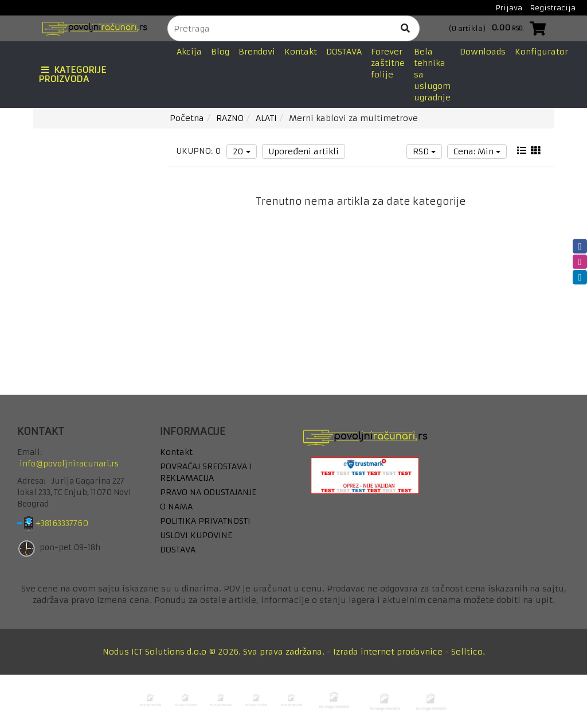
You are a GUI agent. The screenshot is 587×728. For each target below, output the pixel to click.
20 (242, 151)
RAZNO (230, 118)
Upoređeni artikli (304, 151)
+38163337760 (71, 524)
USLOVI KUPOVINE (196, 535)
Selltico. (468, 652)
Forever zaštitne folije (388, 63)
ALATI (266, 118)
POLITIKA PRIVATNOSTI (205, 521)
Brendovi (257, 52)
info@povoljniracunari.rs (69, 464)
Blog (220, 52)
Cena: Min (477, 151)
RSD (424, 151)
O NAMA (176, 507)
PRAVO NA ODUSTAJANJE (208, 492)
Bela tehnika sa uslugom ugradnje (432, 75)
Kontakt (301, 52)
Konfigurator (541, 52)
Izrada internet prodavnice (388, 652)
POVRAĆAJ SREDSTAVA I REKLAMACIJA (206, 472)
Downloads (483, 52)
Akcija (189, 52)
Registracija (553, 8)
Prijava (509, 8)
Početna (187, 118)
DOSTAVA (344, 52)
